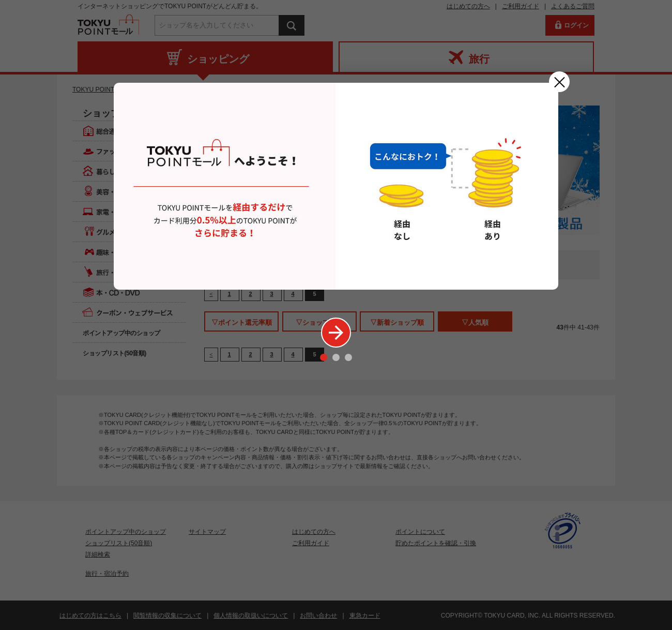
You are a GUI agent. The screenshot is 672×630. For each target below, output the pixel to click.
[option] (336, 186)
